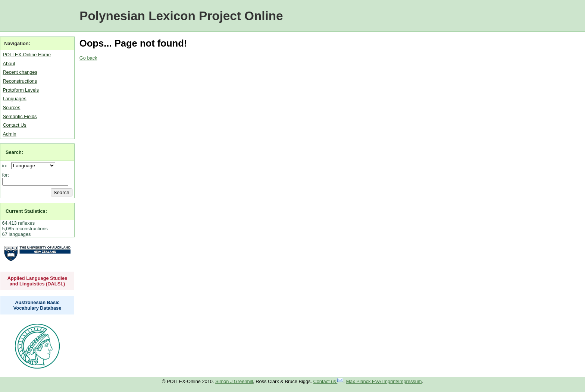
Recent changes (20, 72)
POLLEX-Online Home (27, 55)
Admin (9, 134)
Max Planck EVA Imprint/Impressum (384, 381)
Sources (11, 108)
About (9, 64)
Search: (14, 152)
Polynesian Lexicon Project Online (181, 16)
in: (6, 166)
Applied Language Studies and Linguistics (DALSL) (37, 281)
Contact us (329, 381)
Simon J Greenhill (234, 381)
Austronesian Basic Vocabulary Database (37, 305)
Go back (88, 58)
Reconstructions (20, 81)
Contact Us (14, 125)
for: (6, 175)
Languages (14, 99)
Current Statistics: (26, 211)
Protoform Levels (21, 90)
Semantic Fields (20, 116)
